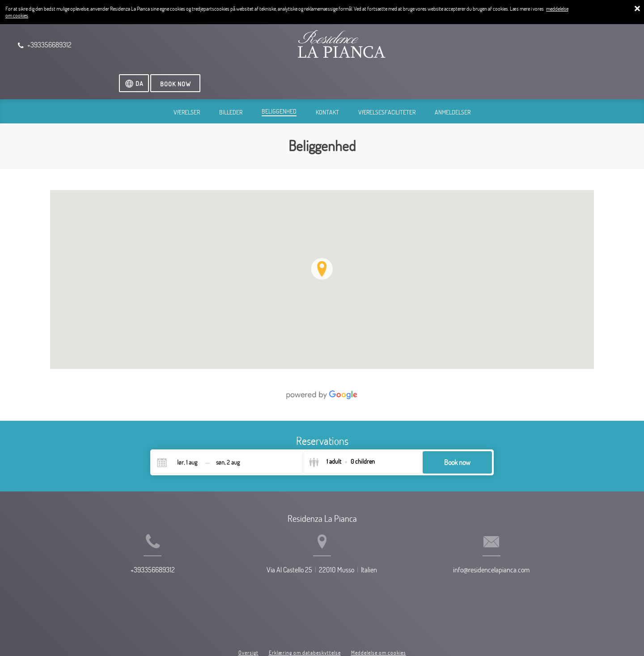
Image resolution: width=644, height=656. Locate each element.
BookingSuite (264, 634)
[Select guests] (342, 432)
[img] (322, 249)
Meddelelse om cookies (379, 615)
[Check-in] (180, 432)
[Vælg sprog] (555, 47)
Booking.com (335, 634)
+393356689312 (129, 554)
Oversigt (248, 615)
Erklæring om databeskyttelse (305, 615)
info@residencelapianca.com (515, 554)
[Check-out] (228, 432)
